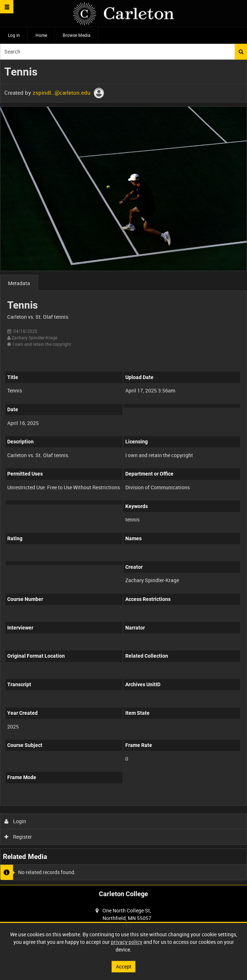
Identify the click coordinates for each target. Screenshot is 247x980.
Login (15, 821)
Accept (124, 966)
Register (18, 837)
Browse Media (77, 35)
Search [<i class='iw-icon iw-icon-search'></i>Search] (241, 52)
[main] (123, 472)
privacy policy (127, 942)
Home (41, 35)
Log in (14, 35)
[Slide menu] (7, 7)
